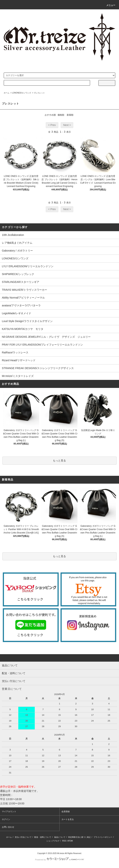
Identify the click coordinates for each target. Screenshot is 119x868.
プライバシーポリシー (103, 837)
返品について (60, 837)
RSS (64, 841)
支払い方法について (23, 837)
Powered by (59, 860)
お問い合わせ (8, 827)
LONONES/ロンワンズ (21, 93)
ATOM (70, 841)
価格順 (61, 115)
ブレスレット (39, 93)
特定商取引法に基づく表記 (79, 837)
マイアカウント (9, 811)
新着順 (70, 115)
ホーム (7, 93)
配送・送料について (43, 837)
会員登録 (66, 811)
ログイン (6, 819)
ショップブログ (53, 841)
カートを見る (68, 819)
